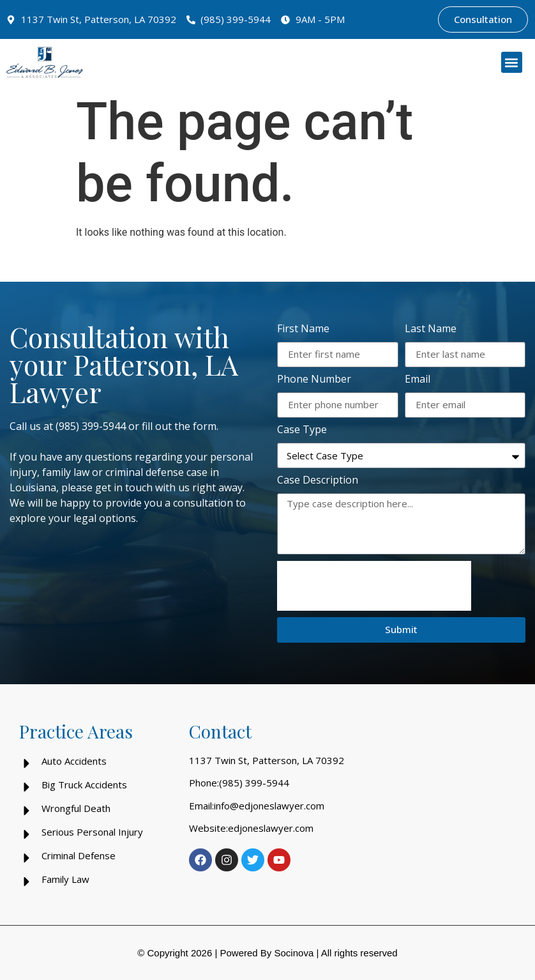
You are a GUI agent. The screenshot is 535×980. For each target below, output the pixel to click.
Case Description (318, 481)
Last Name (431, 329)
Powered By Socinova (267, 953)
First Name (303, 329)
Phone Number (314, 380)
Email (418, 380)
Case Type (302, 430)
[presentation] (374, 586)
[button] (512, 62)
